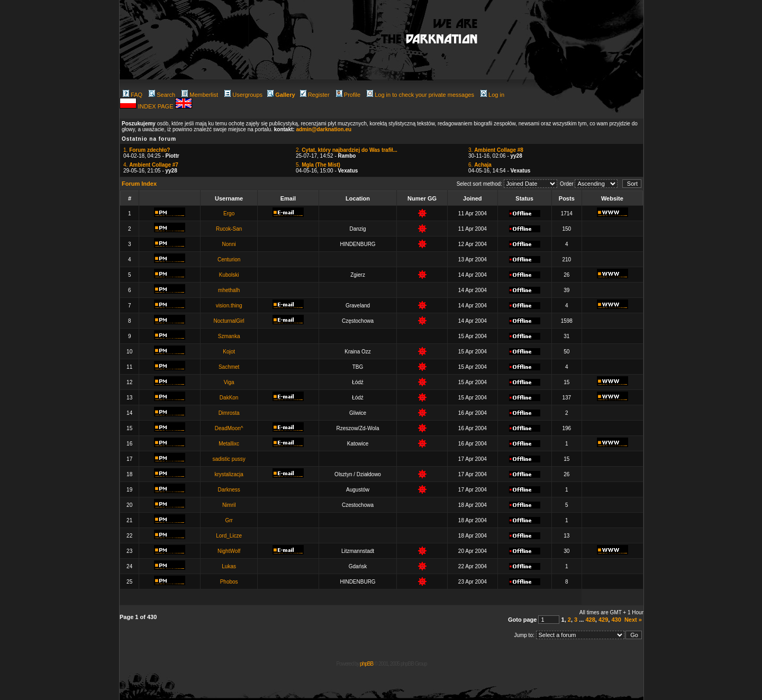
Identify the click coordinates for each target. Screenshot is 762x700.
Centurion (229, 260)
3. (496, 150)
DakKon (229, 398)
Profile (348, 95)
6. (480, 165)
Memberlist (200, 95)
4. (151, 165)
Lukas (229, 566)
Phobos (229, 582)
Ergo (229, 213)
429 (603, 620)
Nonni (229, 244)
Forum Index (139, 184)
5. (318, 165)
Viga (229, 382)
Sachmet (229, 367)
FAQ (133, 95)
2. (347, 150)
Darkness (229, 490)
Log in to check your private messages (420, 95)
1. (147, 150)
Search (162, 95)
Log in (492, 95)
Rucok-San (229, 229)
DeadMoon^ (229, 428)
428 (590, 620)
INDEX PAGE (156, 106)
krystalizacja (229, 474)
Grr (229, 520)
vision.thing (229, 306)
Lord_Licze (229, 536)
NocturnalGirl (229, 321)
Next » (633, 620)
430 (616, 620)
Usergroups (243, 95)
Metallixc (229, 444)
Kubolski (229, 275)
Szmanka (229, 336)
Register (315, 95)
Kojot (229, 352)
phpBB (366, 664)
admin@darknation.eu (324, 129)
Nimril (229, 505)
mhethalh (229, 290)
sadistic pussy (229, 459)
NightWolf (229, 551)
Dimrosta (229, 413)
